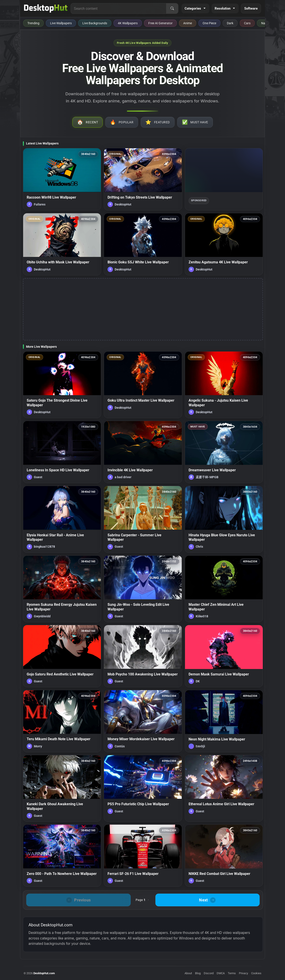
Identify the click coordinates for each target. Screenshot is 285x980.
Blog (198, 973)
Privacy (243, 973)
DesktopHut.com (44, 973)
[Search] (172, 8)
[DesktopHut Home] (46, 8)
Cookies (256, 973)
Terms (232, 973)
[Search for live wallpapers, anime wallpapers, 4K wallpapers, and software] (118, 8)
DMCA (221, 973)
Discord (209, 973)
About (188, 973)
